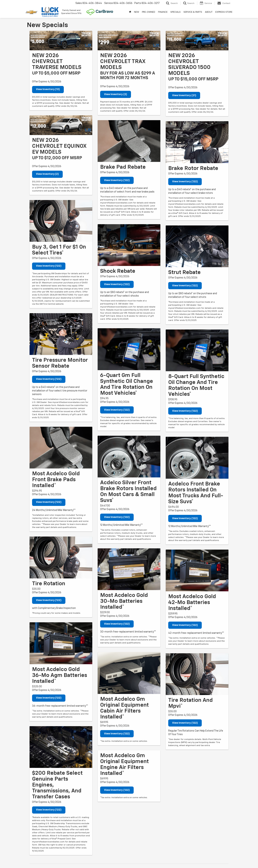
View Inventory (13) (48, 90)
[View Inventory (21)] (197, 41)
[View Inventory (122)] (61, 221)
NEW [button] (137, 12)
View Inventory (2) (47, 174)
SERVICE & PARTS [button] (193, 12)
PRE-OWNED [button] (149, 12)
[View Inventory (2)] (61, 125)
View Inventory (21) (184, 95)
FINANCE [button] (163, 12)
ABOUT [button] (209, 12)
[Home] (130, 12)
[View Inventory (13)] (61, 41)
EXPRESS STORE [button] (224, 12)
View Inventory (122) (49, 266)
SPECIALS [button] (175, 12)
